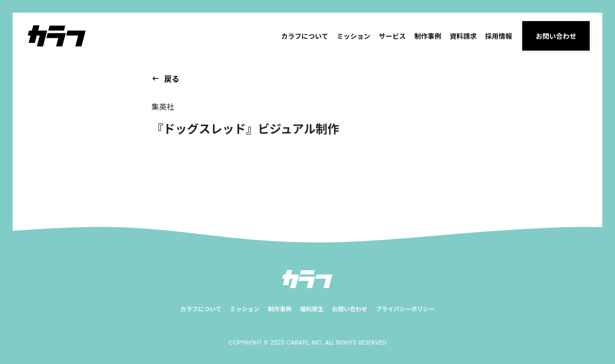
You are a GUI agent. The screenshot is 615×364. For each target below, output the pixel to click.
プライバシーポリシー (405, 309)
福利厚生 (312, 309)
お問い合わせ (350, 309)
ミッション (353, 36)
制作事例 (428, 36)
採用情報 (499, 36)
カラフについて (305, 36)
